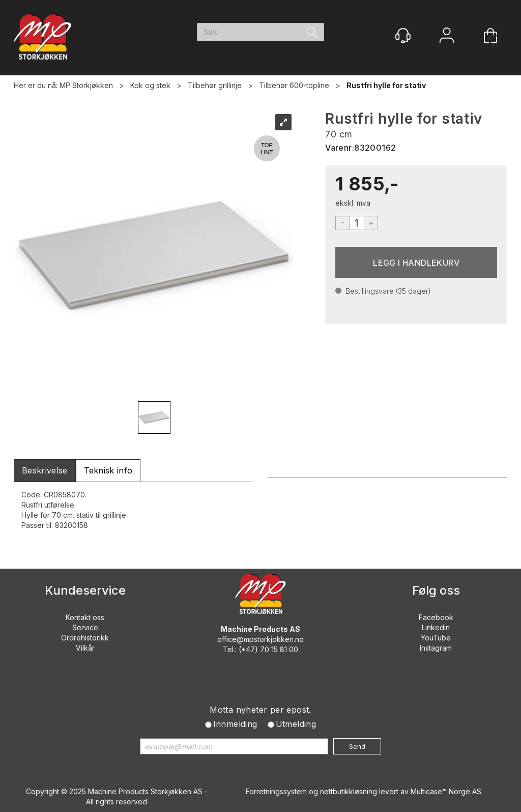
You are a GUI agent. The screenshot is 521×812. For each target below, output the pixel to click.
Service (85, 627)
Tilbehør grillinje (215, 85)
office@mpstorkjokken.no (260, 639)
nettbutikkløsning (349, 791)
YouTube (436, 638)
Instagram (436, 648)
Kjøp (416, 262)
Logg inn (447, 36)
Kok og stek (150, 85)
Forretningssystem (276, 791)
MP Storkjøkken (86, 85)
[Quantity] (357, 223)
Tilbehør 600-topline (294, 85)
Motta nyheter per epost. (260, 710)
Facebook (436, 617)
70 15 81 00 (279, 649)
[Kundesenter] (403, 36)
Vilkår (85, 648)
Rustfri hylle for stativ (386, 85)
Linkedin (436, 627)
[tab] (45, 471)
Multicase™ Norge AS (446, 791)
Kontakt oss (85, 617)
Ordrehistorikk (85, 638)
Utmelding (296, 724)
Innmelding (235, 724)
